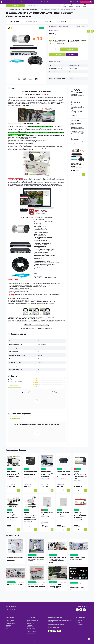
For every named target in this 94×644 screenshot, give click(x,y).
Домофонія (30, 625)
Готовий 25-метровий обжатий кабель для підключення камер (24, 285)
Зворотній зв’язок (10, 622)
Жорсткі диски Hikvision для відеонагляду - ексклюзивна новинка (36, 559)
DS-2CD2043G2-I (24, 139)
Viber (79, 622)
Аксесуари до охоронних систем (34, 635)
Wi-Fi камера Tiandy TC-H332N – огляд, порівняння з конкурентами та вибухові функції (57, 560)
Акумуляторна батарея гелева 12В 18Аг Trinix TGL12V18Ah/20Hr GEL (30, 473)
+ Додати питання (15, 418)
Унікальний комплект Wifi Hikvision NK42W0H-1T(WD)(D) (36, 586)
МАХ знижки (23, 2)
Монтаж (77, 139)
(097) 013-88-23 (11, 609)
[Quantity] (54, 49)
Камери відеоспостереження (34, 622)
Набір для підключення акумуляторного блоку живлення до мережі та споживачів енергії (30, 516)
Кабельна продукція (32, 632)
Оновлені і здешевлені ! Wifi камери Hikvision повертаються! (15, 559)
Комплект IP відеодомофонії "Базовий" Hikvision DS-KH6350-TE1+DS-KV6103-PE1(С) (80, 475)
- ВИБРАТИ (38, 319)
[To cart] (84, 174)
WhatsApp (80, 625)
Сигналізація (30, 627)
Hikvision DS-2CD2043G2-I (40, 219)
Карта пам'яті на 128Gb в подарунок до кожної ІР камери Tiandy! (56, 586)
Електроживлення (31, 633)
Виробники (9, 627)
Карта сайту (9, 625)
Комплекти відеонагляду (14, 9)
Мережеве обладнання (32, 630)
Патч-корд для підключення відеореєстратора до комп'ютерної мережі (26, 287)
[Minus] (51, 49)
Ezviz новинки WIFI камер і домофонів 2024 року (78, 558)
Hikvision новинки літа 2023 (15, 585)
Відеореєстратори (31, 623)
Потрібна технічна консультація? (79, 91)
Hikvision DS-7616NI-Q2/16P (40, 240)
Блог (48, 2)
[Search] (59, 6)
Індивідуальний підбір (86, 2)
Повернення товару (11, 623)
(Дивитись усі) (62, 62)
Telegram (80, 620)
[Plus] (57, 49)
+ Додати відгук (14, 386)
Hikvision (66, 26)
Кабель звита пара (38, 258)
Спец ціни (43, 2)
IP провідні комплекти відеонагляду (30, 9)
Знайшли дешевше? (54, 30)
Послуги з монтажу (35, 2)
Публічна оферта (10, 620)
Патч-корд (36, 273)
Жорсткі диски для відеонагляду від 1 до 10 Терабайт (21, 319)
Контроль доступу (31, 628)
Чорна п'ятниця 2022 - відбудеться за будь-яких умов (77, 588)
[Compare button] (92, 31)
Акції (28, 2)
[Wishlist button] (89, 31)
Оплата (76, 121)
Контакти (16, 2)
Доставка (77, 102)
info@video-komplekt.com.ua (56, 625)
